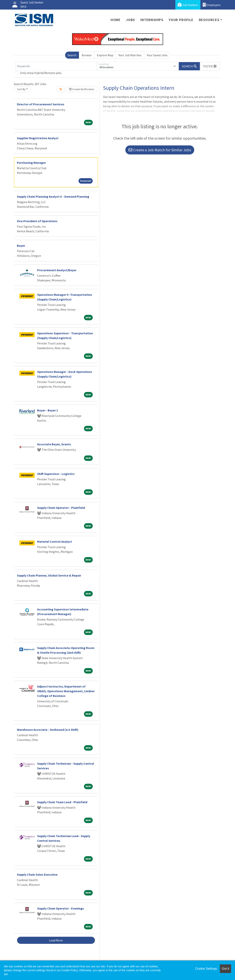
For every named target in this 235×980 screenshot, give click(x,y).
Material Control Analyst (55, 542)
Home (116, 20)
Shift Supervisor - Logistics (56, 474)
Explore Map (105, 55)
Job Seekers (188, 5)
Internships (152, 20)
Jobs (130, 20)
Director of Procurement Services (41, 104)
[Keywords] (56, 66)
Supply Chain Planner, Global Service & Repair (49, 575)
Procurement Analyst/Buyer (57, 270)
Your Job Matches (130, 55)
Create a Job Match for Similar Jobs (160, 150)
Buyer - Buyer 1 (48, 410)
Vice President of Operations (37, 221)
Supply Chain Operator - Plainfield (61, 508)
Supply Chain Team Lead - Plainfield (62, 802)
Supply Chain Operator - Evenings (61, 908)
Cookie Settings (206, 969)
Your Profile (181, 20)
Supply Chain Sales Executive (37, 874)
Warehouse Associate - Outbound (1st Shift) (48, 730)
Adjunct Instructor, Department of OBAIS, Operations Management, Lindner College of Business (66, 691)
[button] (210, 66)
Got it (225, 969)
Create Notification (82, 89)
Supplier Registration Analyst (38, 138)
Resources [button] (209, 20)
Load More (56, 940)
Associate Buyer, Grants (54, 444)
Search (72, 55)
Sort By (21, 89)
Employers (212, 5)
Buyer (21, 246)
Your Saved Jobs (157, 55)
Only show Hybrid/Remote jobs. (41, 73)
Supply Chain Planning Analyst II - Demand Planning (53, 196)
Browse (87, 55)
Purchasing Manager (31, 163)
